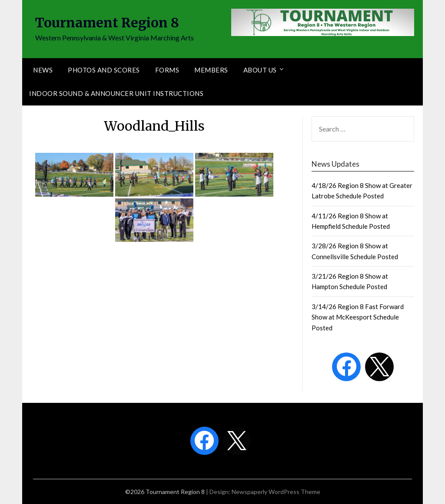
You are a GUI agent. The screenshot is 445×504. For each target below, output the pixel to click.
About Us (260, 70)
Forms (167, 70)
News (43, 70)
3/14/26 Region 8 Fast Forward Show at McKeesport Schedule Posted (358, 317)
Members (211, 70)
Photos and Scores (104, 70)
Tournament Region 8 (107, 23)
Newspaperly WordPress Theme (276, 492)
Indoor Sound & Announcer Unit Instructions (116, 93)
